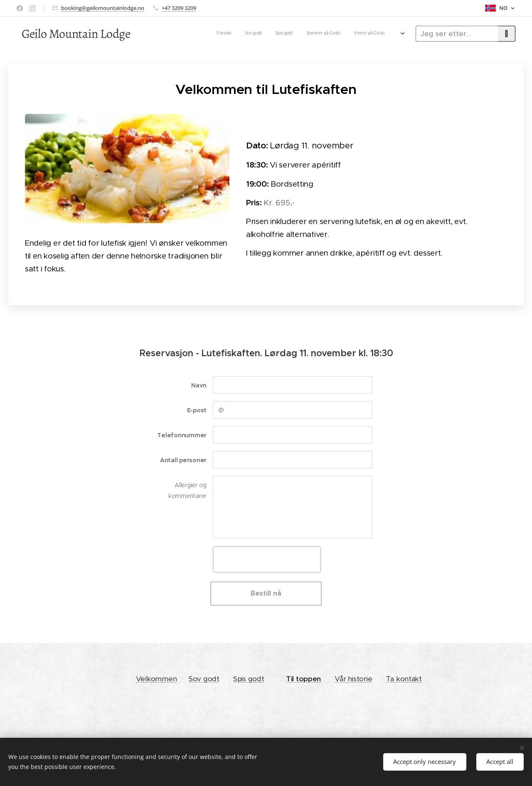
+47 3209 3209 (179, 8)
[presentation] (267, 559)
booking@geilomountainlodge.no (103, 8)
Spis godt (249, 679)
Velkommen (156, 679)
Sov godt (204, 679)
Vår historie (353, 679)
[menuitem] (303, 34)
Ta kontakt (404, 679)
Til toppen (303, 679)
